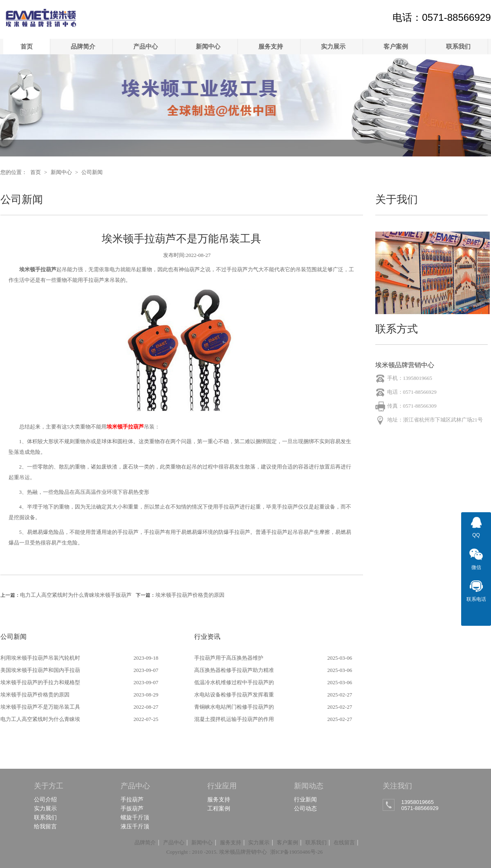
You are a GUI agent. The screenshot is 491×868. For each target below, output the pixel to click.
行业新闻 (305, 799)
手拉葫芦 (132, 799)
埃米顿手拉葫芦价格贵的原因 (190, 595)
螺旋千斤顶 (135, 817)
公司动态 (305, 808)
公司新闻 (92, 172)
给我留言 (45, 826)
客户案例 (396, 46)
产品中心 (146, 46)
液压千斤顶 (135, 826)
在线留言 (344, 842)
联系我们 (458, 46)
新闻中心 (208, 46)
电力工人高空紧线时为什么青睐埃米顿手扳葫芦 (76, 595)
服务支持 (271, 46)
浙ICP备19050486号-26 (297, 852)
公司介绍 (45, 799)
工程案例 (219, 808)
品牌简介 (83, 46)
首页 (27, 46)
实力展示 (333, 46)
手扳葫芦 (132, 808)
